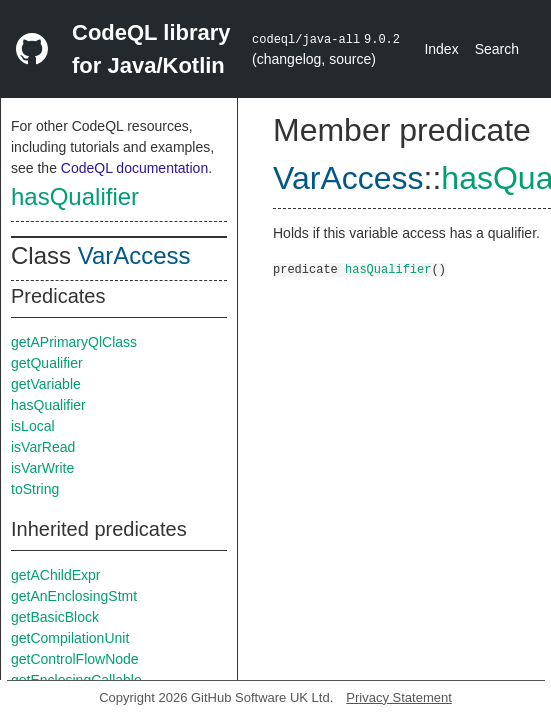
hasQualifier (75, 196)
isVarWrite (42, 468)
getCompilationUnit (70, 638)
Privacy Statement (399, 697)
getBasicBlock (55, 617)
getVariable (46, 384)
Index (441, 49)
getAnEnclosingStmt (74, 596)
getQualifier (47, 363)
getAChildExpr (56, 575)
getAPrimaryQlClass (74, 342)
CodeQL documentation (134, 168)
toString (35, 489)
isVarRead (43, 447)
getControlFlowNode (75, 659)
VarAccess (134, 255)
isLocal (33, 426)
